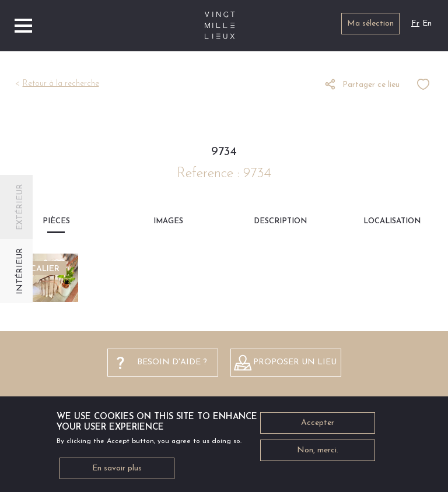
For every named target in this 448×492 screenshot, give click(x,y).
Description (280, 221)
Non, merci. (318, 454)
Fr (415, 24)
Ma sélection (370, 24)
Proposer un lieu (295, 362)
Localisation (392, 221)
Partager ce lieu (371, 85)
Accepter (318, 426)
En (427, 24)
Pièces (56, 221)
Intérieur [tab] (20, 271)
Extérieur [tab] (20, 207)
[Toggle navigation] (23, 26)
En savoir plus (117, 472)
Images (168, 221)
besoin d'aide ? (172, 362)
